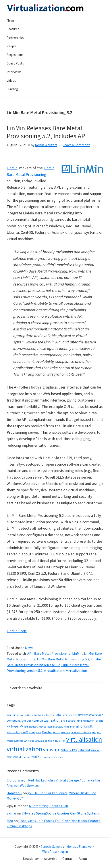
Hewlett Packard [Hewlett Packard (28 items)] (95, 721)
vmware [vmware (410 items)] (52, 749)
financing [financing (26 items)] (71, 721)
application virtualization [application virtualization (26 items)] (33, 715)
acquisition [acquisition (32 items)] (13, 715)
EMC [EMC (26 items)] (63, 721)
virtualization (77, 671)
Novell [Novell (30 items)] (32, 732)
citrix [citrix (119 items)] (57, 714)
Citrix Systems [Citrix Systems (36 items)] (69, 715)
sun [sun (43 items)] (94, 732)
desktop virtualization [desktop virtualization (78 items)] (43, 720)
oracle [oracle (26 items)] (39, 733)
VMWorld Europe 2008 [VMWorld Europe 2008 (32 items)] (25, 757)
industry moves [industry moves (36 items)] (37, 727)
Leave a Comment (76, 145)
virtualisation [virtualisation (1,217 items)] (84, 739)
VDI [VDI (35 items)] (26, 741)
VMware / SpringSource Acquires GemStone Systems (61, 813)
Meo (10, 821)
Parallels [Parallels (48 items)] (47, 732)
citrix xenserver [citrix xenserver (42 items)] (87, 715)
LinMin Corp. (17, 631)
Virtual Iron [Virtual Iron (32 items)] (59, 741)
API (30, 653)
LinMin (12, 168)
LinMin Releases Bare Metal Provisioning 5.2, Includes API (47, 132)
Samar (12, 813)
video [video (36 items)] (31, 741)
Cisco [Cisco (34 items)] (49, 715)
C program (15, 780)
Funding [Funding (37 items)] (81, 721)
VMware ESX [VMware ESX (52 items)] (69, 750)
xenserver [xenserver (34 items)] (49, 757)
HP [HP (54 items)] (9, 726)
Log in (64, 852)
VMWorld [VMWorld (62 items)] (84, 750)
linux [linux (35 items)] (72, 727)
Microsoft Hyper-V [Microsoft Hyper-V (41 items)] (17, 732)
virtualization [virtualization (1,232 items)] (24, 749)
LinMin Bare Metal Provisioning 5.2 (63, 659)
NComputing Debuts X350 (48, 806)
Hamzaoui (14, 793)
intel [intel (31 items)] (49, 727)
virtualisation (54, 671)
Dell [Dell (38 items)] (24, 721)
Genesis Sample (51, 847)
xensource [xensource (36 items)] (61, 757)
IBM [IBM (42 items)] (26, 727)
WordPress (50, 852)
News (29, 648)
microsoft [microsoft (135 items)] (84, 726)
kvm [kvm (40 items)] (66, 727)
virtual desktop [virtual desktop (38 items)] (44, 741)
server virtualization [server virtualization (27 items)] (81, 732)
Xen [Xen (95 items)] (40, 757)
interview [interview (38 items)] (58, 727)
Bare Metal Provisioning (52, 653)
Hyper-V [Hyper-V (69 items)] (17, 726)
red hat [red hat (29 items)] (57, 732)
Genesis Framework (81, 847)
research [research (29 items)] (66, 732)
